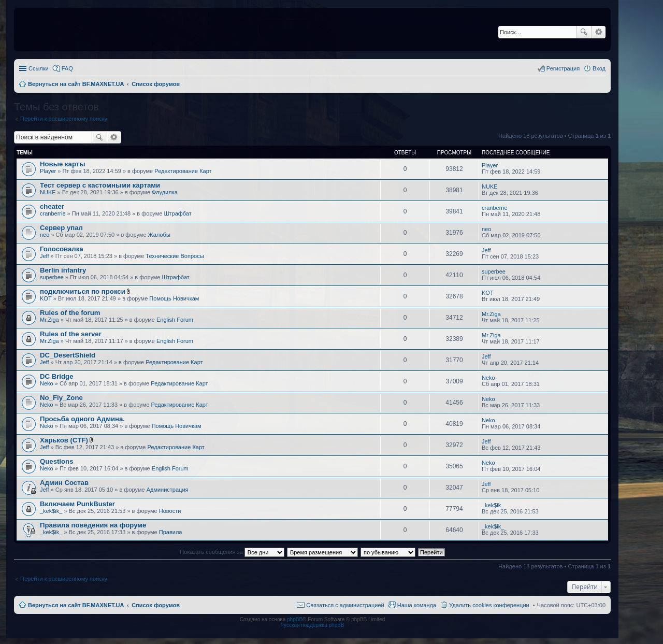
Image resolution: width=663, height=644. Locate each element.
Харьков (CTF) (64, 440)
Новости (170, 511)
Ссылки (39, 68)
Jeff (45, 256)
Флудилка (165, 192)
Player (48, 171)
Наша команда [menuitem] (417, 605)
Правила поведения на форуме (93, 525)
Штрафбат (178, 213)
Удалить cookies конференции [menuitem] (489, 605)
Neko (47, 383)
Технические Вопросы (175, 256)
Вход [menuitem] (599, 68)
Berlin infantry (63, 270)
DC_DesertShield (68, 355)
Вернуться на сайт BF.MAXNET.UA (76, 605)
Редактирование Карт (183, 171)
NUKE (48, 192)
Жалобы (159, 235)
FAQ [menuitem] (67, 68)
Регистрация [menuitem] (563, 68)
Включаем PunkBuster (77, 504)
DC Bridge (56, 376)
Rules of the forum (70, 313)
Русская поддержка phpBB (312, 625)
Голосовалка (62, 249)
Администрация (168, 490)
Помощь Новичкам (174, 298)
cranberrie (53, 213)
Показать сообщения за (232, 552)
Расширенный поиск (599, 32)
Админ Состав (64, 483)
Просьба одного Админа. (82, 419)
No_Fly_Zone (61, 398)
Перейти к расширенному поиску (64, 119)
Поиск (584, 32)
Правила (171, 532)
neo (45, 235)
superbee (52, 277)
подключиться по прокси (83, 291)
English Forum (175, 320)
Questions (56, 461)
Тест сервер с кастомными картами (100, 185)
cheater (52, 206)
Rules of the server (71, 334)
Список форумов (156, 605)
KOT (46, 298)
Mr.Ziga (49, 320)
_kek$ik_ (51, 511)
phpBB (295, 619)
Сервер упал (61, 228)
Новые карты (62, 164)
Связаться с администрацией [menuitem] (345, 605)
